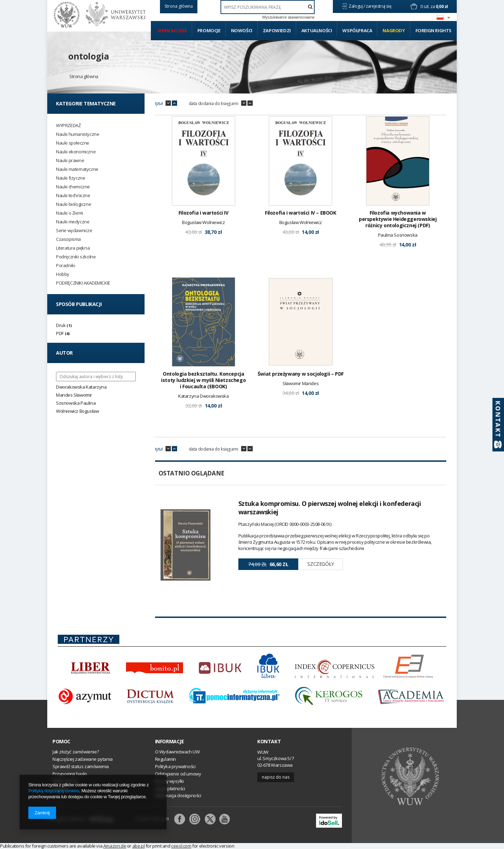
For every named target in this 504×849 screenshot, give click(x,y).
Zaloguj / (357, 6)
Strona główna (84, 76)
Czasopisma (68, 239)
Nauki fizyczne (71, 178)
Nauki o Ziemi (69, 213)
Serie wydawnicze (74, 231)
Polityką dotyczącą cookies (54, 791)
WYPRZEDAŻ (68, 126)
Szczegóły (320, 564)
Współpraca (357, 30)
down (168, 103)
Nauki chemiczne (73, 187)
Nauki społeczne (73, 143)
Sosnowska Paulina (76, 403)
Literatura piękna (73, 248)
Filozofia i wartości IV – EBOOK (301, 213)
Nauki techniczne (73, 196)
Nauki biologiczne (73, 204)
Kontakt (269, 742)
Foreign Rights (433, 30)
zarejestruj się (379, 6)
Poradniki (65, 266)
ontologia (89, 56)
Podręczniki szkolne (76, 257)
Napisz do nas (276, 777)
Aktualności (317, 30)
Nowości (242, 30)
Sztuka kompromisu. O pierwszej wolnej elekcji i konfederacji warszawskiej (330, 508)
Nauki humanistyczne (78, 134)
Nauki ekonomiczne (76, 152)
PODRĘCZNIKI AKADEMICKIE (83, 283)
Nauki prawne (70, 161)
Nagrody (394, 30)
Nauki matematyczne (77, 169)
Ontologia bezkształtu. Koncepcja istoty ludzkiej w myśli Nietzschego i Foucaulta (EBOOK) (203, 380)
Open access (172, 30)
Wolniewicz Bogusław (77, 411)
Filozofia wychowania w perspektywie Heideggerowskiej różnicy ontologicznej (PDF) (398, 219)
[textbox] (268, 7)
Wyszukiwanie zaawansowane (288, 17)
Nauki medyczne (73, 222)
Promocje (209, 30)
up (174, 103)
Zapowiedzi (277, 30)
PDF (60, 333)
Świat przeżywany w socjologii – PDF (301, 374)
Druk (61, 325)
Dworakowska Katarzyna (81, 387)
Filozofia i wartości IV (204, 213)
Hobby (63, 274)
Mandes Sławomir (74, 395)
